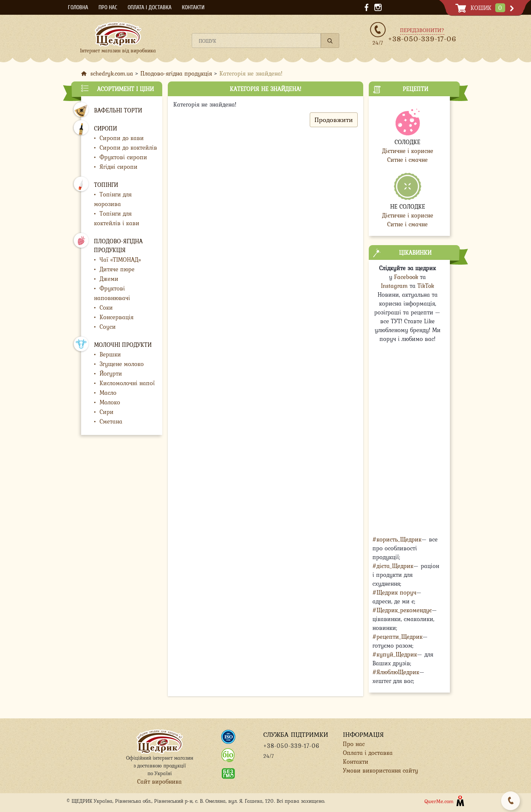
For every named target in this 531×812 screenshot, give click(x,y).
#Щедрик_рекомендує (402, 610)
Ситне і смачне (407, 160)
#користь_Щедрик (397, 539)
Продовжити (334, 120)
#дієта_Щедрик (393, 566)
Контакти (193, 7)
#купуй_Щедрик (395, 654)
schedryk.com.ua (107, 73)
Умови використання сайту (381, 770)
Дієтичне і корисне (408, 151)
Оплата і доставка (150, 7)
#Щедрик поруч (394, 592)
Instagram (394, 286)
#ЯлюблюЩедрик (396, 672)
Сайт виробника (159, 781)
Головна (78, 7)
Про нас (108, 7)
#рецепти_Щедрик (398, 637)
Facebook (406, 277)
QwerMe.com (446, 801)
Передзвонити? (422, 30)
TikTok (426, 286)
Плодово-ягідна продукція (176, 73)
